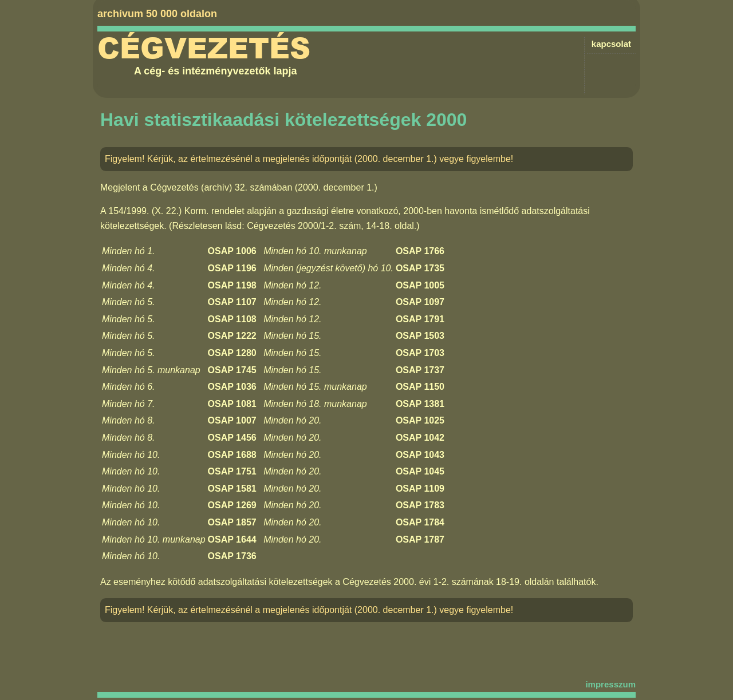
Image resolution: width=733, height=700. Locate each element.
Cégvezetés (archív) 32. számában (221, 187)
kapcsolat (611, 44)
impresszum (610, 684)
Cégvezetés (204, 49)
